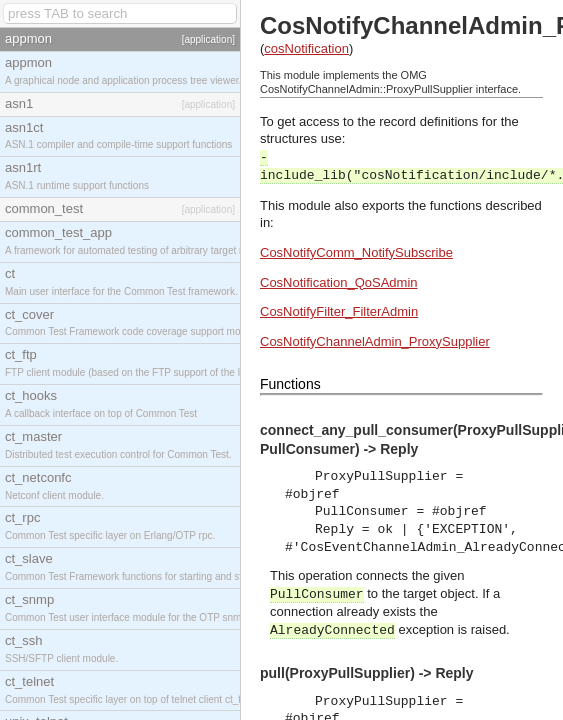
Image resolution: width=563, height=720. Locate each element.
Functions (290, 384)
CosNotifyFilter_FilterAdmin (339, 311)
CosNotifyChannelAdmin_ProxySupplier (375, 341)
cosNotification (306, 48)
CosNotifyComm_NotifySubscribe (356, 252)
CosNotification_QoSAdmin (339, 282)
